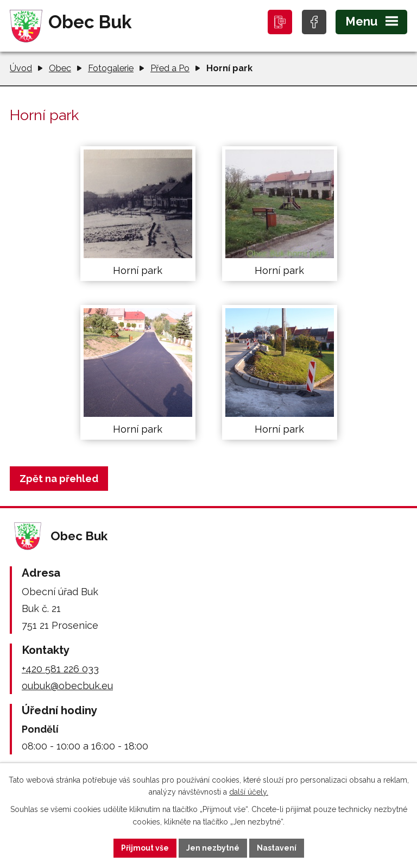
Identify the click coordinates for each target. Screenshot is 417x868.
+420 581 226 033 (60, 669)
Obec (60, 68)
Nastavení (277, 848)
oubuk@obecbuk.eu (67, 686)
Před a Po (170, 68)
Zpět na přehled (59, 479)
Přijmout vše (145, 848)
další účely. (249, 792)
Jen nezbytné (213, 848)
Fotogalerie (111, 68)
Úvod (21, 68)
